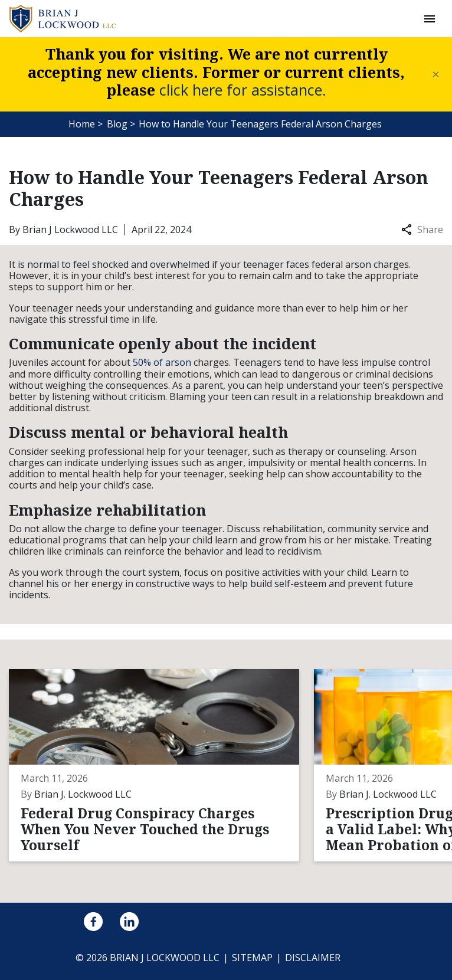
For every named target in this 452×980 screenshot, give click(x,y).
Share (422, 230)
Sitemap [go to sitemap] (252, 958)
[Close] (436, 75)
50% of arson (162, 362)
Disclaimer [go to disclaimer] (313, 958)
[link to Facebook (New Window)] (93, 922)
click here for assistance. (243, 90)
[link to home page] (63, 18)
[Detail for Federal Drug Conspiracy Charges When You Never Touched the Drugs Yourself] (161, 765)
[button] (429, 19)
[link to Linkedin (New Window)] (129, 922)
